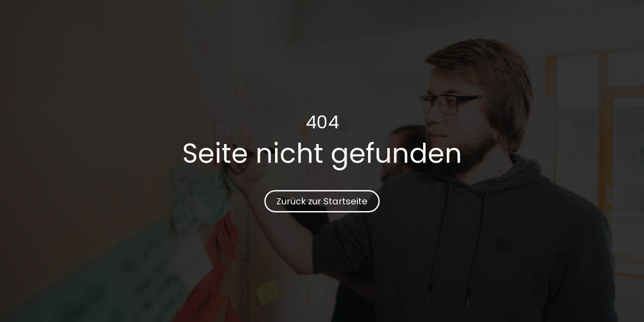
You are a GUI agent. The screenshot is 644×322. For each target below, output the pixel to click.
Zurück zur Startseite (322, 201)
